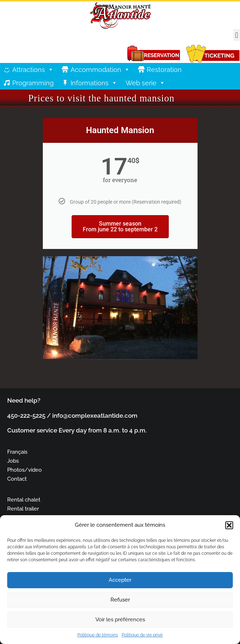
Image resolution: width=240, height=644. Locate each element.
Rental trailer (23, 509)
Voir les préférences (120, 620)
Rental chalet (24, 500)
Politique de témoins (98, 635)
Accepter (120, 580)
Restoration (164, 70)
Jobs (13, 461)
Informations (94, 83)
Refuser (120, 600)
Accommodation (100, 70)
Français (17, 452)
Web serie (145, 83)
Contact (17, 479)
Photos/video (24, 470)
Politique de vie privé (142, 635)
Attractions (33, 70)
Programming (33, 83)
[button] (229, 525)
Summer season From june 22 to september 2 (120, 226)
